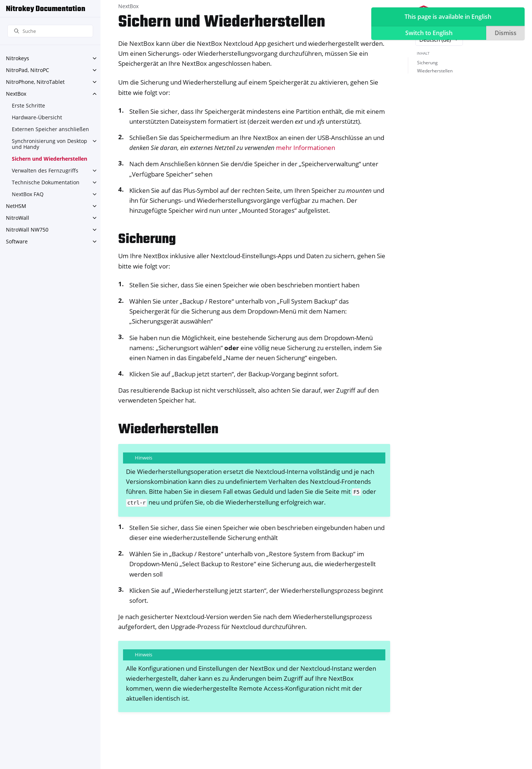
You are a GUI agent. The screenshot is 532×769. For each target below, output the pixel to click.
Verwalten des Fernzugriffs (45, 170)
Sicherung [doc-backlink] (147, 240)
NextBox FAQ (28, 194)
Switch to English (429, 33)
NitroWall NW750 (27, 230)
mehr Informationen (306, 148)
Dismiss (506, 33)
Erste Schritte (28, 105)
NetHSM (16, 206)
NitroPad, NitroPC (28, 70)
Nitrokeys (18, 58)
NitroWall (18, 218)
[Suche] (50, 31)
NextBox (16, 94)
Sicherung (427, 63)
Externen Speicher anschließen (50, 129)
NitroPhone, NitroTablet (35, 82)
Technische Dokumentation (46, 182)
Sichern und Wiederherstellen (50, 159)
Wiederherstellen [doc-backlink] (168, 430)
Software (17, 241)
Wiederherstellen (435, 71)
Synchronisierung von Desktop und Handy (50, 144)
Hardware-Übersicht (37, 117)
